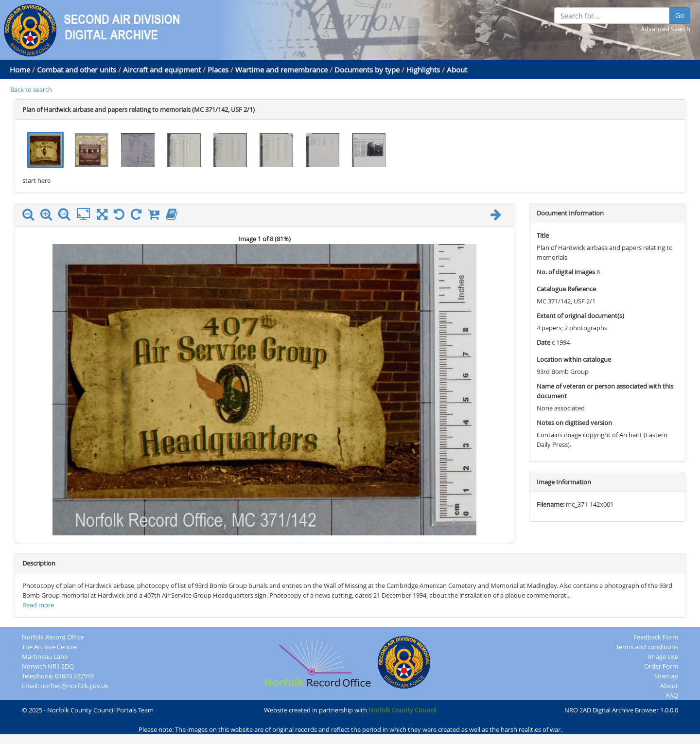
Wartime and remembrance (281, 70)
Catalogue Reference (566, 289)
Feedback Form (656, 637)
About (457, 70)
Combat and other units (77, 70)
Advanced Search (665, 29)
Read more (38, 605)
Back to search (31, 89)
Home (20, 70)
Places (218, 70)
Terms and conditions (647, 647)
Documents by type (367, 70)
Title (543, 235)
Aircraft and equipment (162, 70)
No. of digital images (566, 272)
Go (680, 15)
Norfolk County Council (402, 710)
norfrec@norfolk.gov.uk (74, 686)
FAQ (672, 695)
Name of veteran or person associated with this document (605, 391)
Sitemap (666, 676)
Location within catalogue (574, 359)
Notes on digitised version (574, 423)
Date (543, 342)
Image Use (663, 656)
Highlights (423, 70)
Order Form (661, 666)
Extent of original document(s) (580, 316)
